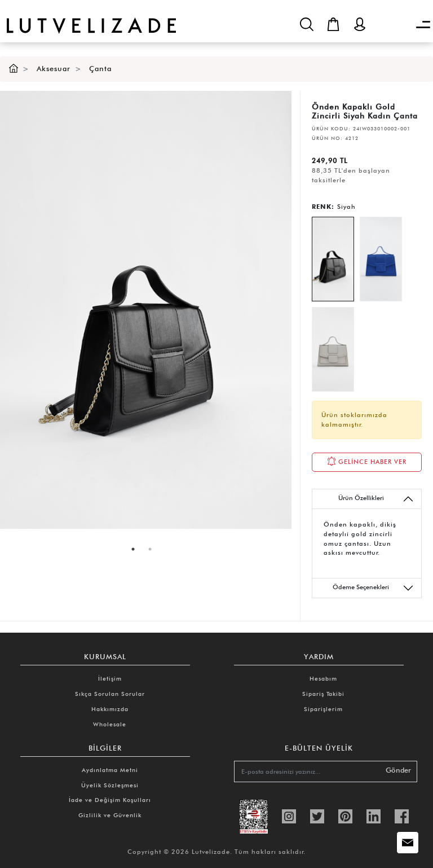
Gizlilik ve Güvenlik (110, 815)
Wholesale (110, 724)
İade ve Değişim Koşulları (110, 800)
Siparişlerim (323, 709)
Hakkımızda (110, 709)
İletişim (110, 678)
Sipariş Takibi (323, 694)
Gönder (398, 770)
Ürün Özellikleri (376, 499)
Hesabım (323, 678)
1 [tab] (133, 549)
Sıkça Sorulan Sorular (110, 694)
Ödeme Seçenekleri (373, 588)
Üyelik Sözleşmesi (110, 785)
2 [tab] (150, 549)
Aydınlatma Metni (110, 770)
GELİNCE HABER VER (367, 461)
